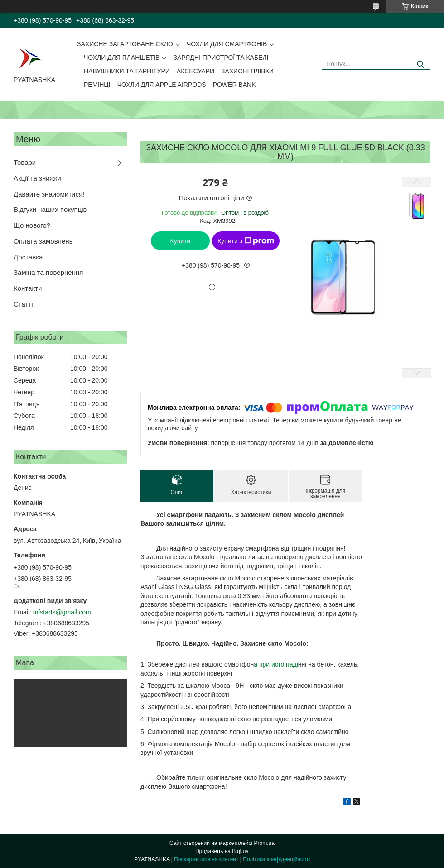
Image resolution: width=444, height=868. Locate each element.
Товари (25, 162)
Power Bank (234, 85)
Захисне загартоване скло (125, 44)
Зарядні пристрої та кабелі (221, 58)
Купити (181, 241)
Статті (23, 304)
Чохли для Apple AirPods (162, 85)
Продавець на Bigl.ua (222, 851)
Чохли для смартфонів (227, 44)
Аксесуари (195, 71)
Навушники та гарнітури (127, 71)
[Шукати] (420, 65)
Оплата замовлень (43, 241)
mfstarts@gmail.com (62, 612)
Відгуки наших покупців (50, 209)
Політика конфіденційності (276, 859)
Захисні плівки (247, 71)
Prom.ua (264, 843)
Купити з (246, 241)
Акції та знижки (37, 178)
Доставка (28, 257)
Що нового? (32, 225)
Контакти (28, 288)
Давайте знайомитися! (49, 194)
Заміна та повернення (48, 272)
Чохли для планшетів (122, 58)
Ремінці (97, 85)
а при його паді (276, 664)
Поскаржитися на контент (206, 859)
